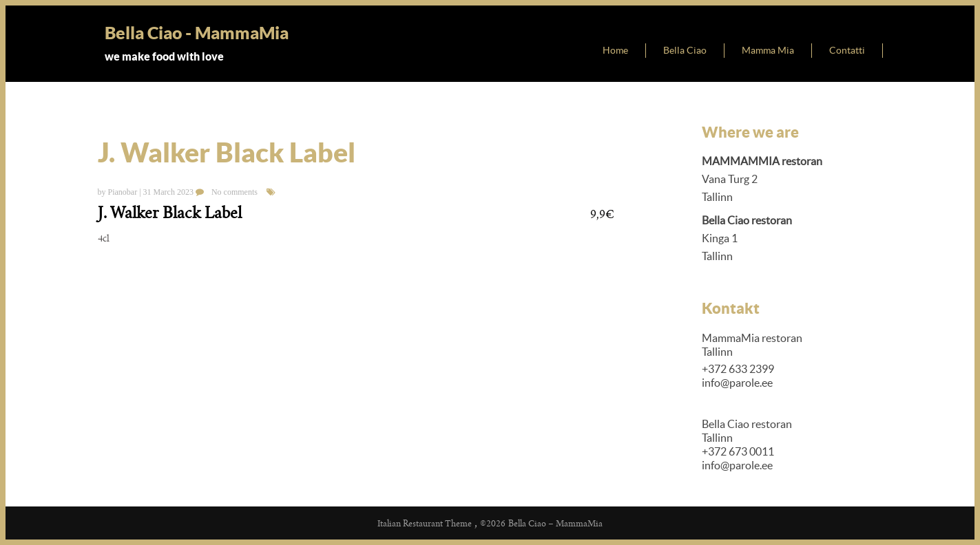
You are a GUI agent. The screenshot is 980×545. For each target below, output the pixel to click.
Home (615, 50)
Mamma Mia (768, 50)
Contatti (847, 50)
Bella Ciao (685, 50)
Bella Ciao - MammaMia (197, 33)
